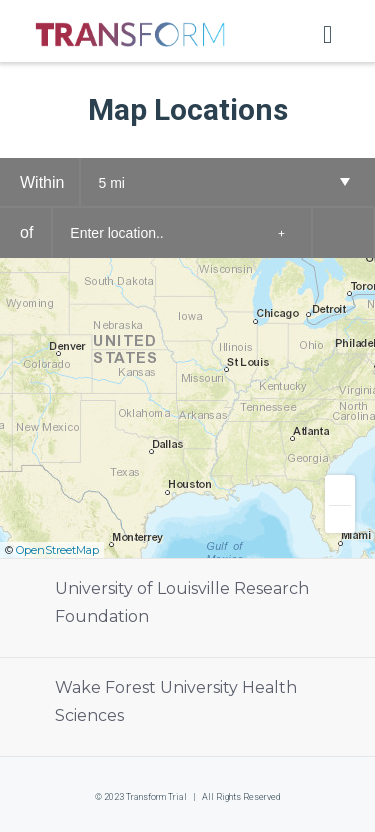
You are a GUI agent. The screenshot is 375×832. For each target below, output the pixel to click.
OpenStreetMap (57, 550)
